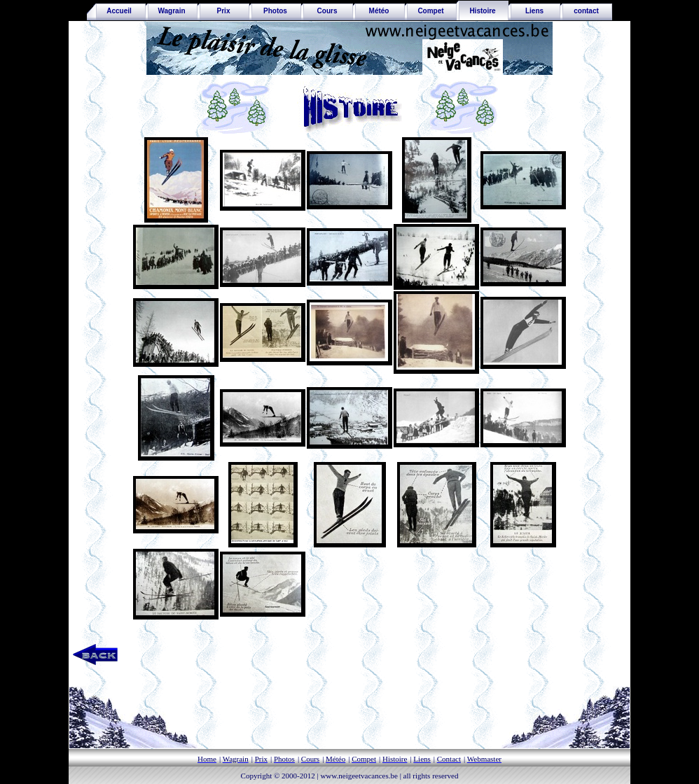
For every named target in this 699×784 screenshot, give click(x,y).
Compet (430, 11)
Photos (275, 11)
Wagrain (171, 11)
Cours (327, 11)
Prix (224, 11)
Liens (534, 11)
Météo (379, 11)
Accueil (116, 11)
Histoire (482, 11)
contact (586, 11)
